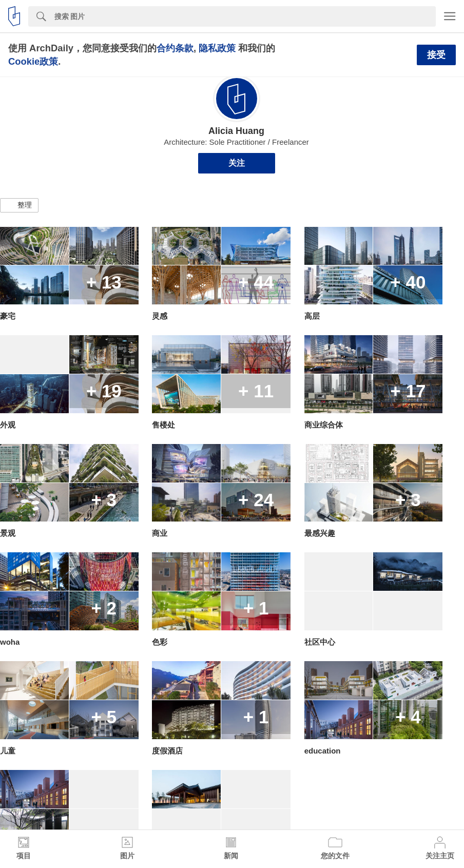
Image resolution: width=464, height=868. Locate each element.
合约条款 (175, 48)
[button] (19, 205)
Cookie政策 (33, 61)
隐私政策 (217, 48)
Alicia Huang (236, 131)
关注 (237, 163)
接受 (436, 55)
